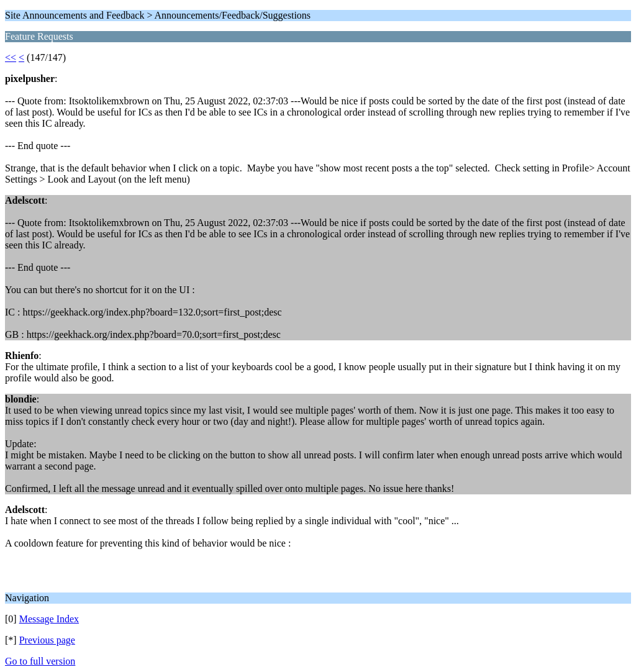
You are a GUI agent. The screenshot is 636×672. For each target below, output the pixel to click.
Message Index (49, 619)
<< (11, 57)
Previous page (47, 640)
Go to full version (40, 661)
